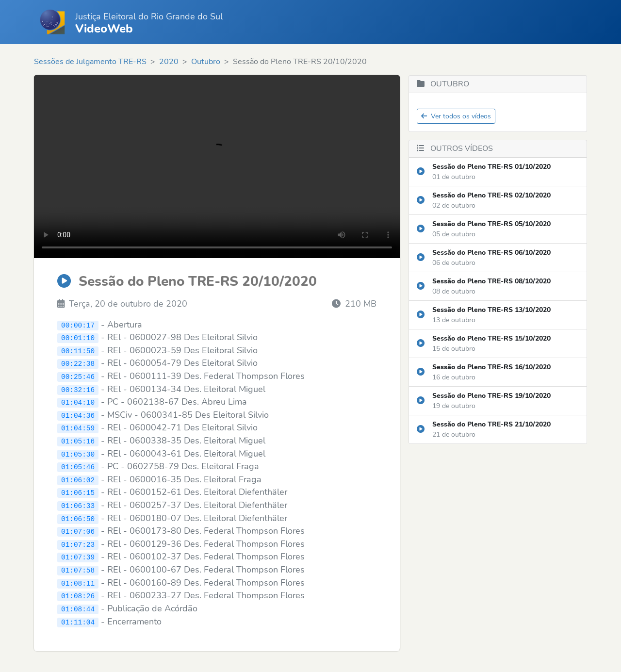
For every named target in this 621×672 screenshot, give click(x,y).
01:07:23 (78, 542)
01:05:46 (78, 466)
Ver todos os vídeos (456, 116)
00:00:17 (78, 325)
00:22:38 (78, 363)
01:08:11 (78, 581)
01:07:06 (78, 530)
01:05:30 (78, 452)
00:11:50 (78, 350)
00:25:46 (78, 376)
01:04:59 (78, 427)
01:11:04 (78, 619)
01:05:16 (78, 440)
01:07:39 (78, 555)
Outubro (206, 62)
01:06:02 (78, 478)
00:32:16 (78, 388)
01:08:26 (78, 594)
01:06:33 (78, 504)
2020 (169, 62)
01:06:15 (78, 491)
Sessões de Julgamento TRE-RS (90, 62)
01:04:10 (78, 402)
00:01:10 (78, 337)
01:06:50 (78, 516)
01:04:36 (78, 414)
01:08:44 (78, 606)
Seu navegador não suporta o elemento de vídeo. (217, 167)
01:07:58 (78, 568)
